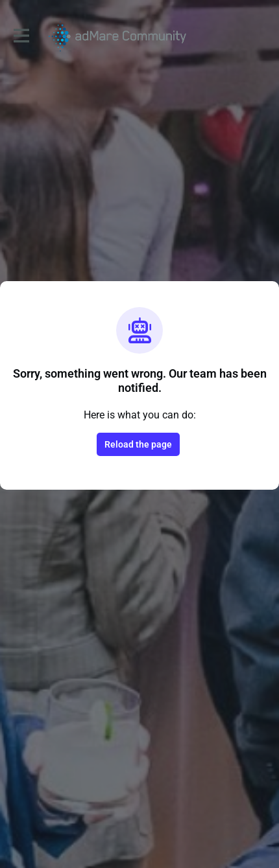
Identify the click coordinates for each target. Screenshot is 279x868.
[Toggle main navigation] (21, 36)
